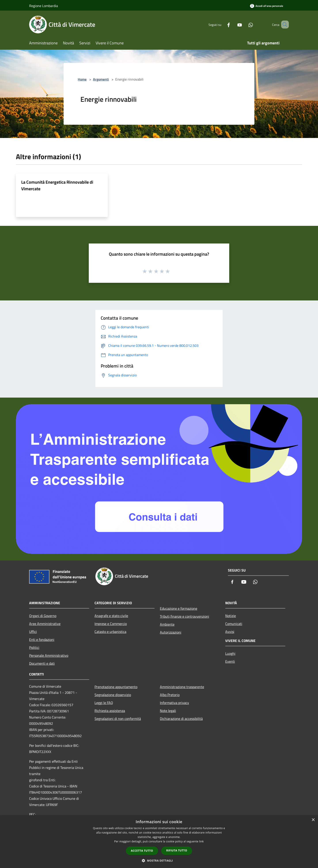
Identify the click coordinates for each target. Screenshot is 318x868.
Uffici (33, 632)
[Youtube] (233, 24)
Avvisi (230, 632)
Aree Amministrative (45, 624)
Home (82, 79)
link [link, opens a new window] (202, 841)
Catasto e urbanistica (110, 632)
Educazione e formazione (179, 608)
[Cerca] (284, 25)
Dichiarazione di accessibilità (181, 719)
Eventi (230, 661)
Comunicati (234, 624)
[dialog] (159, 842)
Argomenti (101, 79)
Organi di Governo (43, 616)
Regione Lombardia (44, 6)
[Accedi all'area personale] (267, 6)
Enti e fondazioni (42, 640)
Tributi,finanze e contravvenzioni (185, 616)
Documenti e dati (42, 663)
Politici (34, 647)
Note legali (168, 711)
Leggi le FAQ (104, 703)
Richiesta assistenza (110, 711)
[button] (159, 860)
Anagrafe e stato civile (111, 616)
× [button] (313, 820)
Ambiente (167, 624)
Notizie (231, 616)
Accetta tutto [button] (142, 851)
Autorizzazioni (171, 632)
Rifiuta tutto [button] (177, 850)
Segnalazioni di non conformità (118, 719)
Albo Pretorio (170, 695)
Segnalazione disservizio (113, 695)
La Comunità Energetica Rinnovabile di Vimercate (57, 185)
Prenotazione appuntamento (116, 687)
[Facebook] (222, 24)
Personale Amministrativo (49, 655)
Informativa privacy (174, 703)
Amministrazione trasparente (182, 687)
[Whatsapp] (244, 24)
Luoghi (230, 653)
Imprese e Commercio (111, 624)
